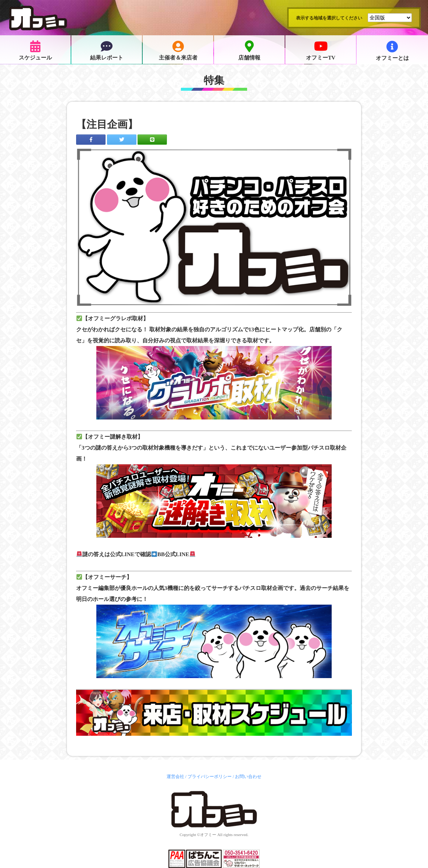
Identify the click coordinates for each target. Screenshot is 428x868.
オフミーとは (392, 51)
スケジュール (35, 51)
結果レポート (107, 51)
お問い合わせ (248, 777)
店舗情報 (249, 51)
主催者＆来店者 (178, 51)
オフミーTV (321, 51)
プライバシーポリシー (210, 777)
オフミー (208, 835)
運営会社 (175, 777)
